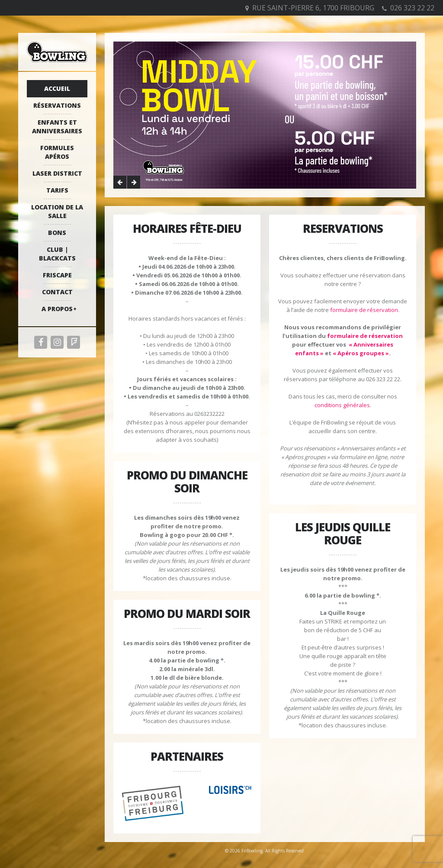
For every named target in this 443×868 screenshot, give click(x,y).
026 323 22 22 (412, 8)
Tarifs (57, 190)
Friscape (57, 275)
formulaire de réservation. (365, 310)
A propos (57, 309)
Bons (57, 233)
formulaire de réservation (365, 336)
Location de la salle (57, 211)
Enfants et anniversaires (57, 127)
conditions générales (342, 405)
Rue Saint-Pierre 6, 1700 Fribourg (313, 8)
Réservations (57, 105)
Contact (57, 292)
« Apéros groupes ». (362, 353)
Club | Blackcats (57, 254)
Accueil (57, 88)
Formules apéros (57, 152)
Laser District (57, 173)
